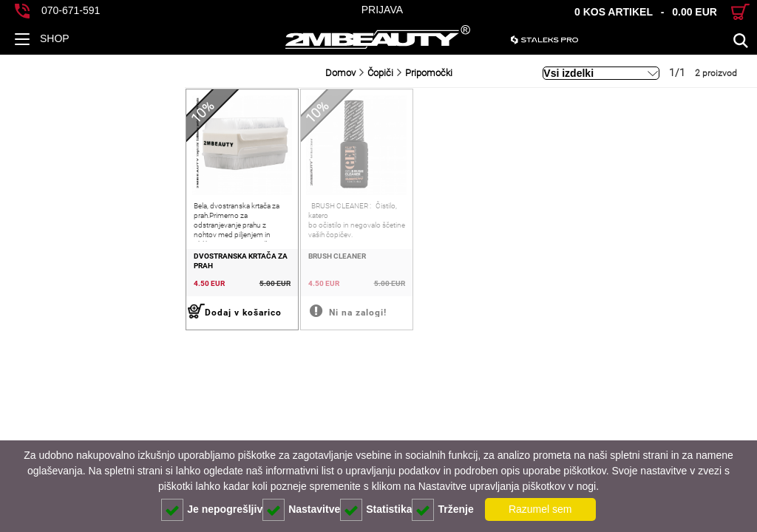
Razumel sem (540, 509)
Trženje (442, 510)
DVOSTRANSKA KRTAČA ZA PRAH (66, 293)
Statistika (376, 510)
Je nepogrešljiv (212, 510)
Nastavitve (301, 510)
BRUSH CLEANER (189, 293)
